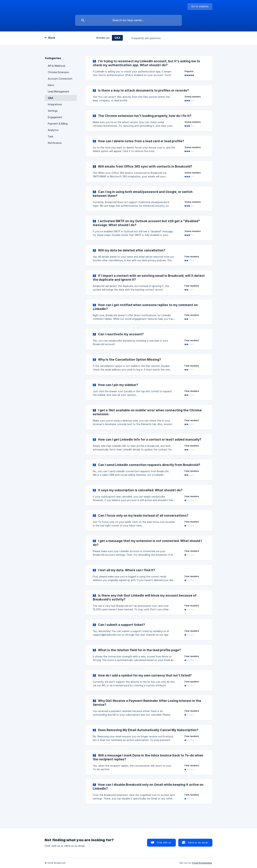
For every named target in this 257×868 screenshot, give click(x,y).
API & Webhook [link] (57, 66)
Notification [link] (55, 143)
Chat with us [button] (164, 842)
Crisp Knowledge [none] (202, 863)
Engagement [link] (55, 117)
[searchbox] (128, 20)
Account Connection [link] (60, 79)
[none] (200, 7)
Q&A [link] (51, 98)
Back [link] (52, 38)
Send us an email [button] (198, 842)
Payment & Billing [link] (58, 124)
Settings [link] (53, 111)
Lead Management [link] (59, 92)
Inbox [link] (51, 85)
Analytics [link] (53, 130)
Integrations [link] (55, 104)
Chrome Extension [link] (58, 72)
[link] (149, 68)
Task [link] (51, 137)
